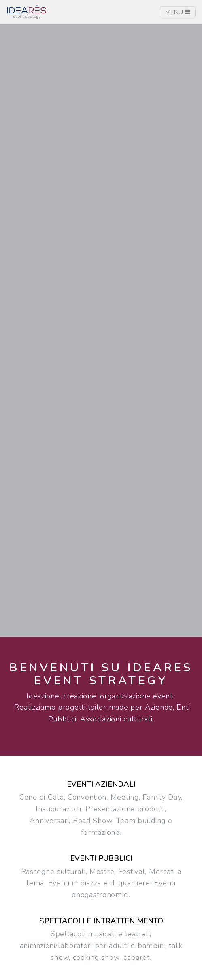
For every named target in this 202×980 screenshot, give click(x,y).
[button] (101, 327)
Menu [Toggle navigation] (178, 12)
